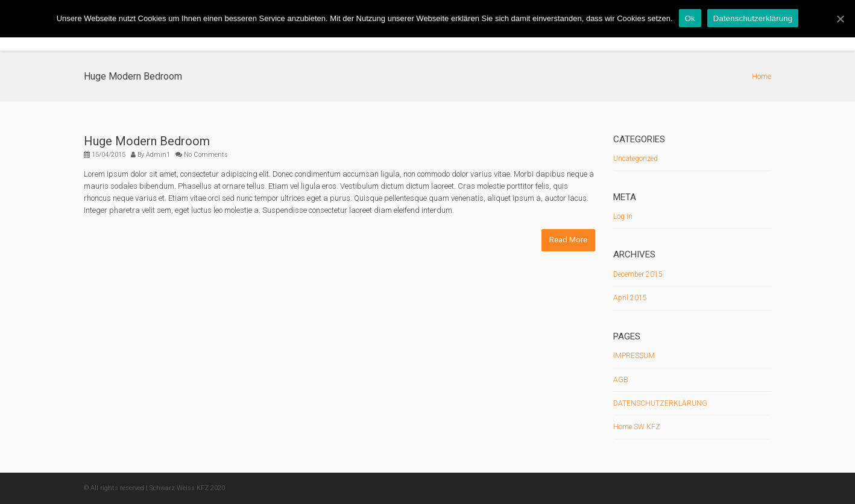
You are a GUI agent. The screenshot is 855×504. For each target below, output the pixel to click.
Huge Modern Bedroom (147, 141)
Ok (690, 18)
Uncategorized (636, 159)
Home (762, 76)
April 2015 (630, 298)
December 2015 (638, 274)
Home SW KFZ (637, 427)
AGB (621, 380)
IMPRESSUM (634, 356)
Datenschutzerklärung (753, 18)
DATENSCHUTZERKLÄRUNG (660, 403)
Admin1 (158, 155)
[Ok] (840, 19)
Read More (568, 240)
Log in (623, 216)
